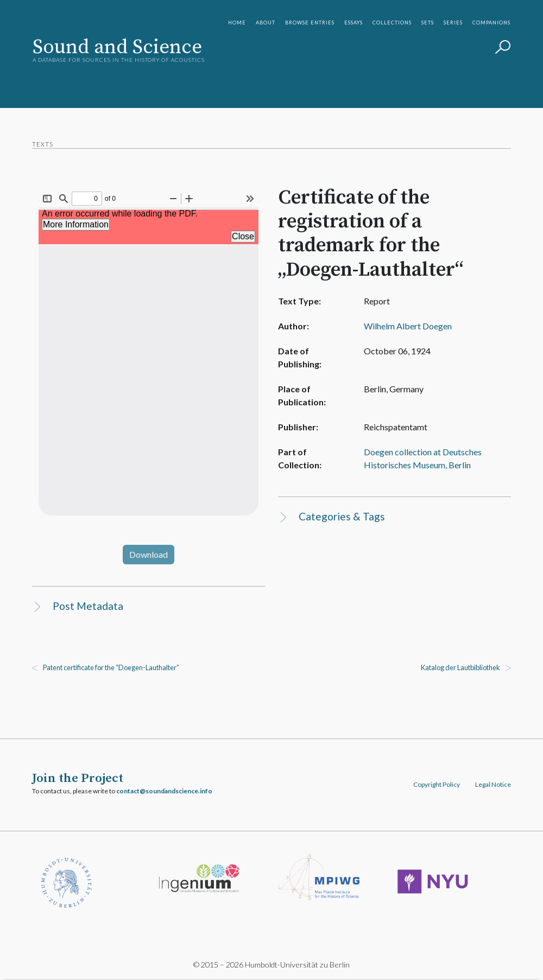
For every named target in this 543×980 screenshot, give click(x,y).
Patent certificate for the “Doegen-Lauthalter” (112, 668)
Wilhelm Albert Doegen (404, 326)
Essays (353, 23)
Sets (428, 23)
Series (453, 23)
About (266, 23)
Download (149, 554)
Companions (491, 23)
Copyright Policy (436, 785)
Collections (392, 23)
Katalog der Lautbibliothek (460, 668)
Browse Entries (310, 23)
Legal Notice (493, 785)
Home (237, 23)
